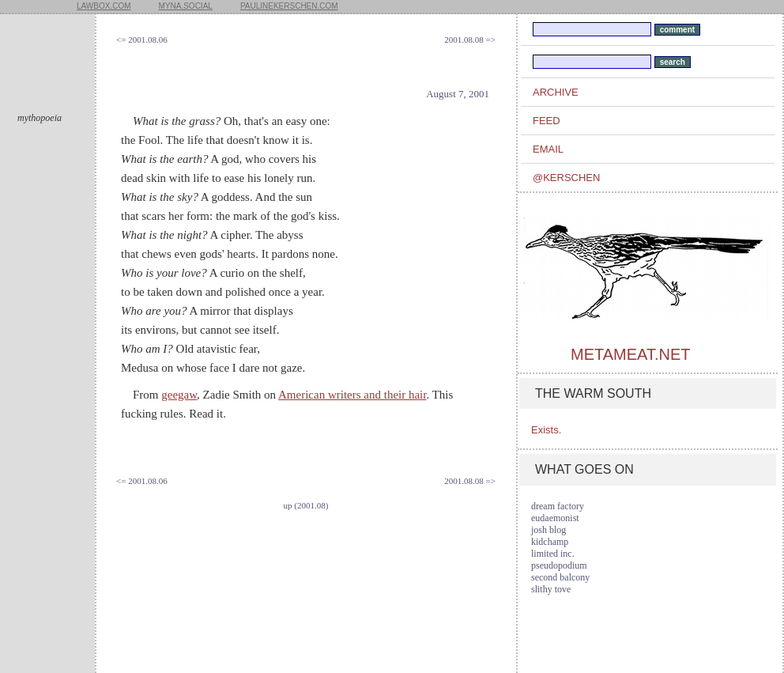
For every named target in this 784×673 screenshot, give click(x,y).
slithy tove (551, 589)
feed (547, 121)
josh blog (548, 530)
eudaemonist (555, 518)
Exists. (546, 430)
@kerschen (566, 178)
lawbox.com (104, 6)
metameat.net (630, 354)
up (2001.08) (306, 505)
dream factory (558, 506)
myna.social (186, 6)
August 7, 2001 (458, 94)
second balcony (560, 577)
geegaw (179, 395)
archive (556, 92)
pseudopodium (559, 565)
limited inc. (553, 554)
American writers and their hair (352, 395)
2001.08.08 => (470, 40)
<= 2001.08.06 (142, 40)
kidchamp (550, 542)
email (548, 149)
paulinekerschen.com (289, 6)
